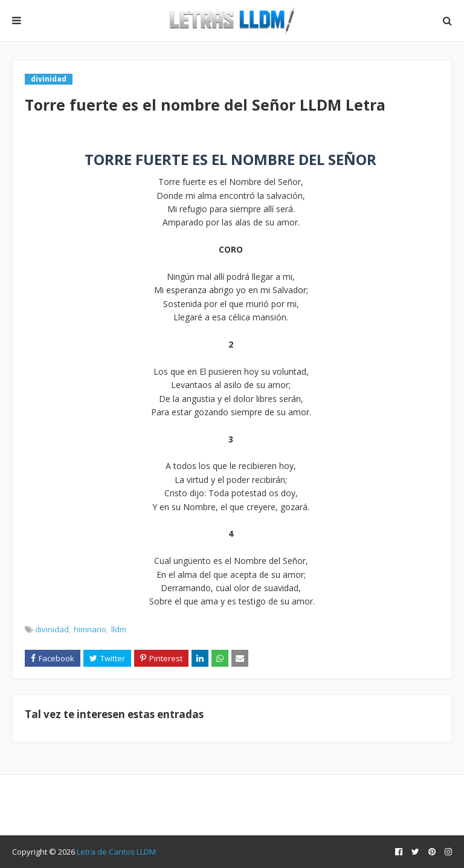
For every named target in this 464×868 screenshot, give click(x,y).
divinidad (52, 629)
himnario (90, 629)
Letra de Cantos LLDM (116, 852)
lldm (119, 629)
